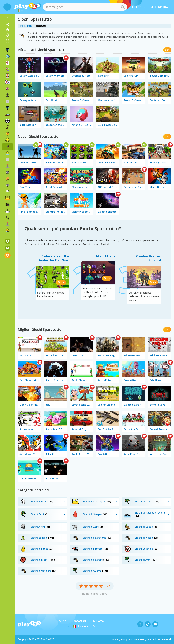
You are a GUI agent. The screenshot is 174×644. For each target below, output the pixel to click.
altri (167, 50)
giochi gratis (26, 26)
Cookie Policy (139, 639)
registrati (161, 7)
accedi (138, 7)
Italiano (80, 626)
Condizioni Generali (161, 639)
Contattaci (79, 621)
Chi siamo (98, 621)
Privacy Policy (120, 639)
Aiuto (63, 621)
